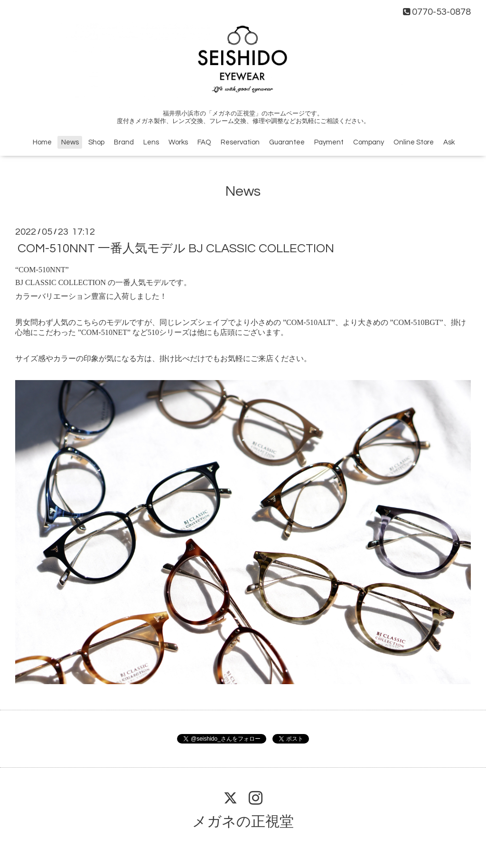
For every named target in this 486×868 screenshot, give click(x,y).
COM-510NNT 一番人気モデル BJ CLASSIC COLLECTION (176, 248)
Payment (329, 142)
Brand (124, 142)
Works (178, 142)
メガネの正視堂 (243, 822)
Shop (96, 142)
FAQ (204, 142)
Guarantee (287, 142)
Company (369, 142)
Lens (151, 142)
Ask (449, 142)
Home (42, 142)
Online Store (414, 142)
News (70, 142)
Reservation (240, 142)
